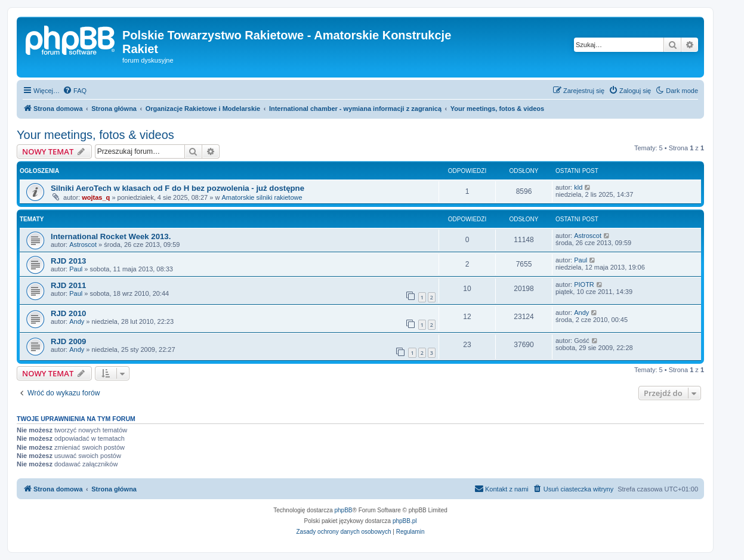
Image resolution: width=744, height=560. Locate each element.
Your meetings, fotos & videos (95, 135)
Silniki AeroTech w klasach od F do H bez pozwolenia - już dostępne (177, 188)
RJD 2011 (68, 285)
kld (578, 187)
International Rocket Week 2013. (111, 236)
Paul (76, 269)
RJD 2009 (68, 341)
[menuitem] (75, 91)
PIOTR (584, 284)
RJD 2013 (68, 261)
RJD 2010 (68, 313)
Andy (77, 321)
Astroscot (83, 245)
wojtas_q (96, 197)
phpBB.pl (405, 521)
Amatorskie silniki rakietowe (262, 197)
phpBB (344, 510)
